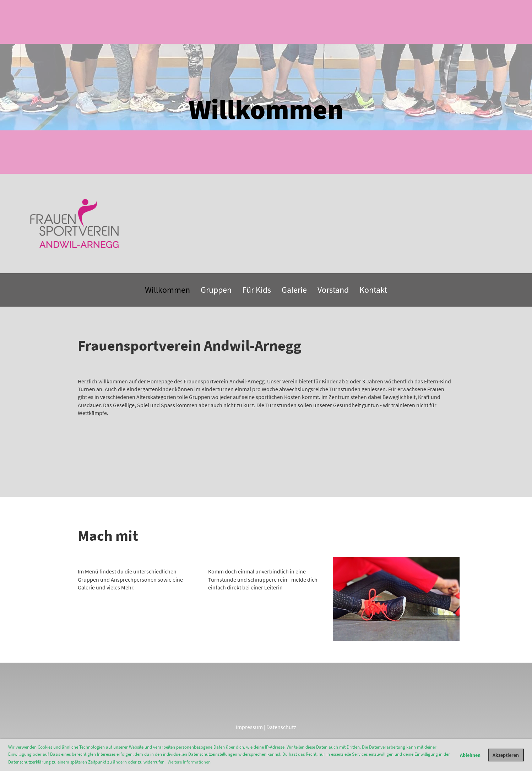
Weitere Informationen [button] (189, 762)
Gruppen (216, 290)
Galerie (294, 290)
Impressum (249, 727)
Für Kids (257, 290)
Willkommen (167, 290)
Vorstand (333, 290)
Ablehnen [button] (470, 755)
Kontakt (373, 290)
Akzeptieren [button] (506, 755)
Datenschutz (281, 727)
